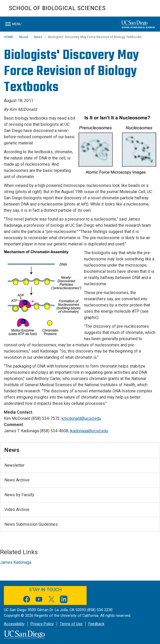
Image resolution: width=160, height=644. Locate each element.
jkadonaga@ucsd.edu (89, 431)
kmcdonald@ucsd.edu (81, 418)
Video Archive (17, 510)
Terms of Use (71, 624)
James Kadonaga (16, 562)
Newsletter (14, 465)
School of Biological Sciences (57, 8)
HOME (9, 37)
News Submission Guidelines (31, 524)
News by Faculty (19, 495)
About (24, 37)
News (38, 37)
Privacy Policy (42, 624)
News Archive (17, 480)
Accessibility (14, 624)
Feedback (96, 624)
